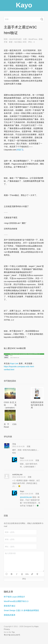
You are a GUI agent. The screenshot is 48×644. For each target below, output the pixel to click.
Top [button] (13, 632)
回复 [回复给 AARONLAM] (30, 477)
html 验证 (18, 42)
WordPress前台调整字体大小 (16, 601)
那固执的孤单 (10, 615)
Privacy (7, 629)
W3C (25, 42)
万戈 (14, 444)
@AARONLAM (26, 497)
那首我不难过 (10, 606)
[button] (7, 574)
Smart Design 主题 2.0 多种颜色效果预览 (21, 611)
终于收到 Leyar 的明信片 (14, 597)
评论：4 (31, 42)
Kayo (22, 458)
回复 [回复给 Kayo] (37, 460)
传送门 (20, 150)
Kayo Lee (14, 364)
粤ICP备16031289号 (12, 635)
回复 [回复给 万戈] (29, 446)
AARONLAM (17, 475)
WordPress (33, 39)
